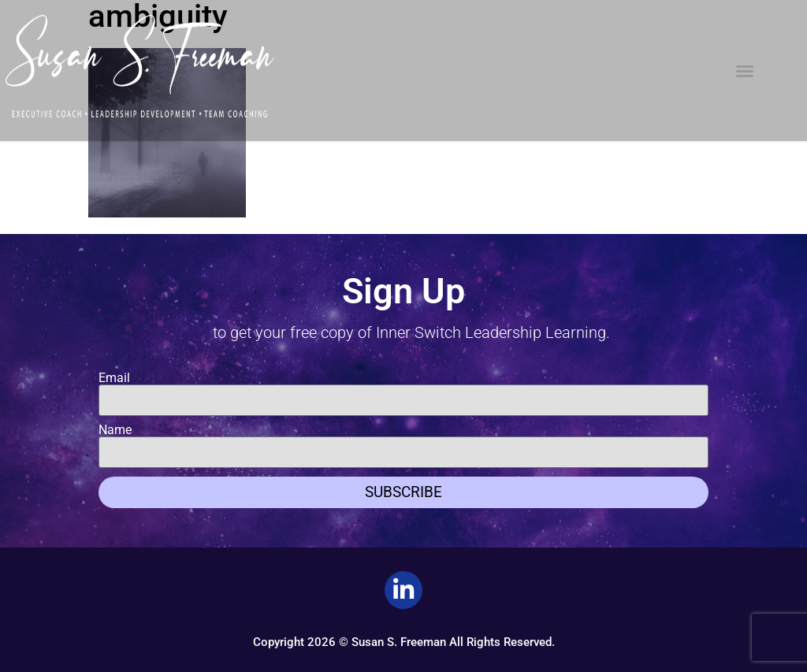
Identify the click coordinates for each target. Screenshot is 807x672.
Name (115, 430)
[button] (745, 71)
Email (114, 378)
